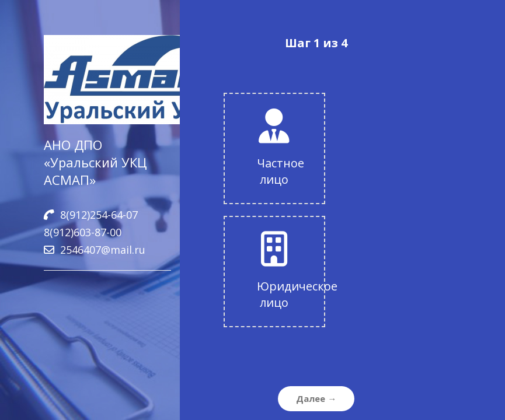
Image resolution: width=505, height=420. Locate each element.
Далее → (316, 398)
